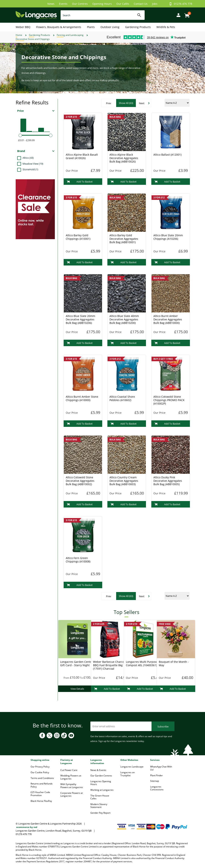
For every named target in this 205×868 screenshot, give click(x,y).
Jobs (155, 4)
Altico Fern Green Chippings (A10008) (78, 560)
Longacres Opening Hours (101, 783)
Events (63, 4)
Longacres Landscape (132, 767)
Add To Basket (80, 182)
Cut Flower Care (69, 770)
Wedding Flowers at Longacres (71, 777)
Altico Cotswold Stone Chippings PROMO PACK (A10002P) (169, 400)
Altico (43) (28, 158)
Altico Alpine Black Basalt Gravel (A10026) (82, 156)
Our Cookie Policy (40, 772)
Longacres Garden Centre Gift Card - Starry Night (77, 663)
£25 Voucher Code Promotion (40, 794)
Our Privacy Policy (40, 767)
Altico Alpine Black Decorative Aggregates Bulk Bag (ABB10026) (124, 158)
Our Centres (80, 4)
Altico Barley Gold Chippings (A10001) (78, 237)
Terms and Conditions (42, 778)
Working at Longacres (102, 790)
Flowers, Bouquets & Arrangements (59, 27)
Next (142, 103)
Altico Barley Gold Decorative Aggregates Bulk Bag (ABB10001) (124, 239)
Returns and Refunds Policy (42, 785)
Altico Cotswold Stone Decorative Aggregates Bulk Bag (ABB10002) (80, 481)
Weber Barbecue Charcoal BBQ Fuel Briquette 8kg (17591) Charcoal (110, 665)
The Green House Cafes (100, 797)
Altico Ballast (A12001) (167, 155)
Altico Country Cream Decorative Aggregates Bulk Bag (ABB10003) (124, 481)
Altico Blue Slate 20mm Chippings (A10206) (168, 237)
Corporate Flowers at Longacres (72, 794)
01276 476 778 (183, 4)
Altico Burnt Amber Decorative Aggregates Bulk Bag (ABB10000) (168, 319)
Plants (91, 27)
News (51, 4)
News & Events (98, 770)
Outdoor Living (110, 27)
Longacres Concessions (157, 788)
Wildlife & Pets (166, 27)
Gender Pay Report (100, 813)
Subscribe (163, 726)
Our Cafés (123, 4)
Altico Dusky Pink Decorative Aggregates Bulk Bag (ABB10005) (168, 481)
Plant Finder (156, 775)
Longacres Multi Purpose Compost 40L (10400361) (142, 663)
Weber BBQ (23, 27)
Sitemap (155, 781)
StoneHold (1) (30, 169)
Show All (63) (126, 103)
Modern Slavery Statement (99, 806)
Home (19, 35)
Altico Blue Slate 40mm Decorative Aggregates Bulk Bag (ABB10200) (124, 319)
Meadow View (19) (33, 164)
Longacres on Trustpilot (128, 774)
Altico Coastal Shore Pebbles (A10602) (122, 398)
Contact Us (141, 4)
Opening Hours (102, 4)
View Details (77, 689)
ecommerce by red (27, 827)
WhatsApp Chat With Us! (161, 768)
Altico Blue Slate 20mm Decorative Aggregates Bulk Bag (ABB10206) (80, 319)
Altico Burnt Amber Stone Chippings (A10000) (82, 398)
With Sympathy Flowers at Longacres (72, 786)
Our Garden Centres (101, 776)
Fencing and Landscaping (70, 35)
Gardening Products (138, 27)
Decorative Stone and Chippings (33, 39)
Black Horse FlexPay (41, 801)
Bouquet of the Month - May (174, 663)
